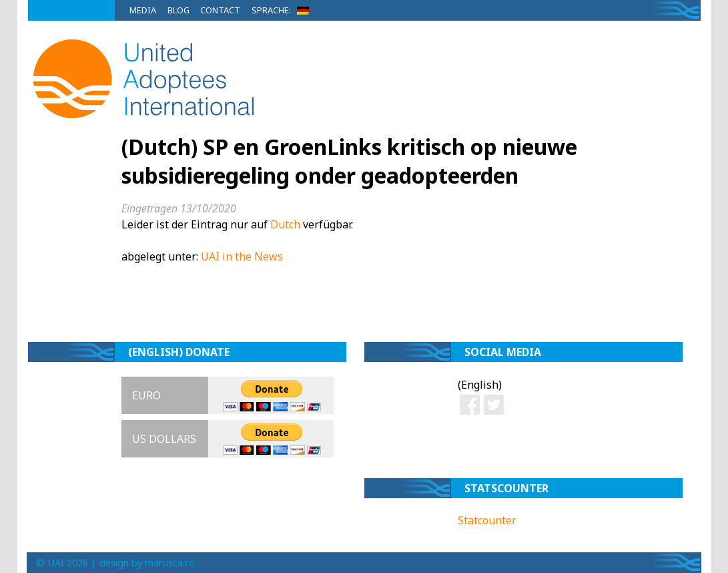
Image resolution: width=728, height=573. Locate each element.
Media (143, 10)
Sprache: (283, 10)
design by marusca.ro (147, 563)
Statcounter (487, 520)
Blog (178, 10)
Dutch (285, 224)
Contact (220, 10)
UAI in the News (242, 256)
